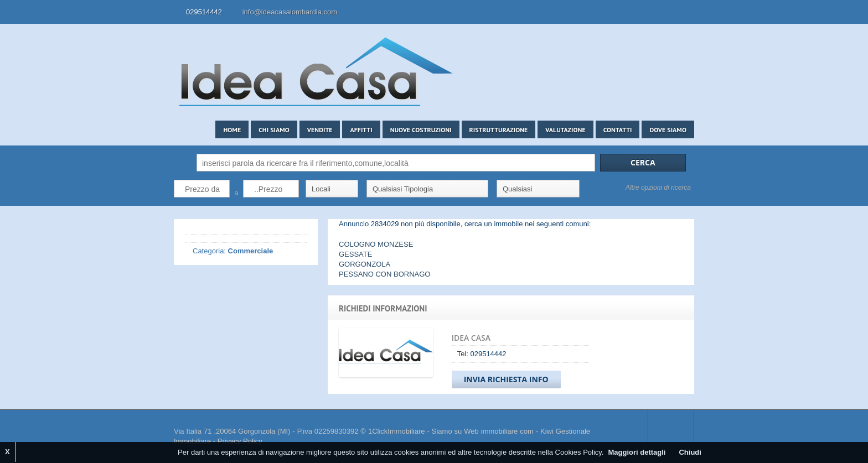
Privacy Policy (240, 441)
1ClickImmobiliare (397, 431)
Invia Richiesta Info (506, 379)
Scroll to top (671, 431)
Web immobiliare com (498, 431)
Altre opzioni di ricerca (658, 188)
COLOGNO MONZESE (376, 244)
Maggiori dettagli (637, 452)
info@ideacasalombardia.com (290, 12)
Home (232, 130)
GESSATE (355, 254)
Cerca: (183, 163)
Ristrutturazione (499, 130)
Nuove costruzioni (421, 130)
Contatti (618, 130)
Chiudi (690, 452)
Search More (682, 212)
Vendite (320, 130)
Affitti (361, 130)
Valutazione (565, 130)
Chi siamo (274, 130)
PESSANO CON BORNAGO (384, 274)
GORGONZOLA (365, 264)
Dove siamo (668, 130)
